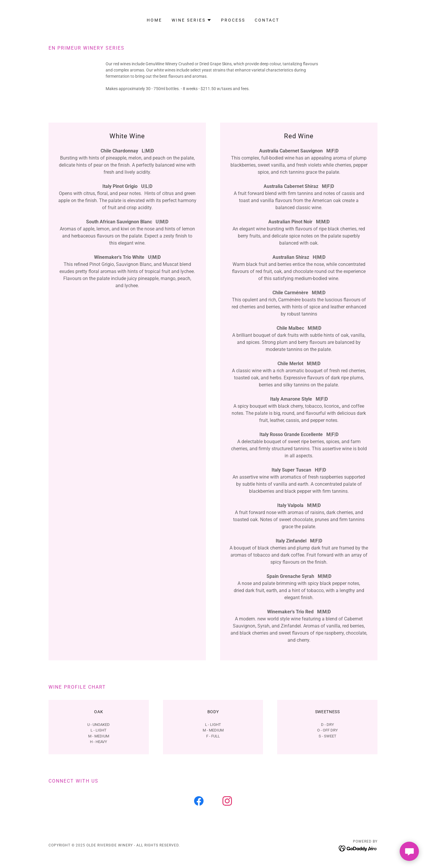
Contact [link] (267, 20)
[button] (192, 20)
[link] (199, 802)
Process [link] (233, 20)
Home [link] (154, 20)
